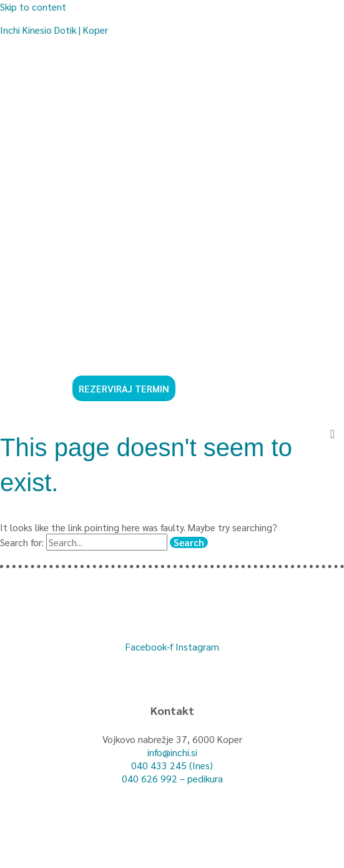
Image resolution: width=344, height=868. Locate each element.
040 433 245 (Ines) (172, 765)
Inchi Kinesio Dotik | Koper (54, 30)
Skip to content (33, 7)
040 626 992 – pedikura (172, 778)
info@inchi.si (172, 752)
